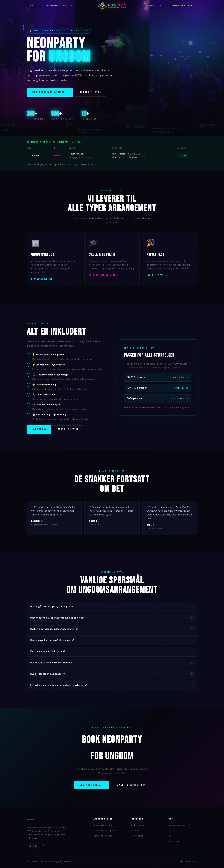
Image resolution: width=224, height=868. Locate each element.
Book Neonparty (138, 825)
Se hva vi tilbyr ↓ (91, 92)
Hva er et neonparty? (178, 825)
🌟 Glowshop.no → (189, 861)
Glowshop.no (137, 836)
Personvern (173, 841)
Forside (31, 6)
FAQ (161, 6)
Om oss (150, 6)
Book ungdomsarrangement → (50, 92)
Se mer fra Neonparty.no (131, 785)
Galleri (68, 6)
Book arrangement (182, 6)
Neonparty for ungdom (105, 831)
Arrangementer (50, 6)
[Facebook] (36, 846)
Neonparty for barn (103, 825)
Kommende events (103, 836)
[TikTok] (43, 846)
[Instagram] (29, 846)
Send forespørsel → (91, 785)
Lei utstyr (135, 831)
